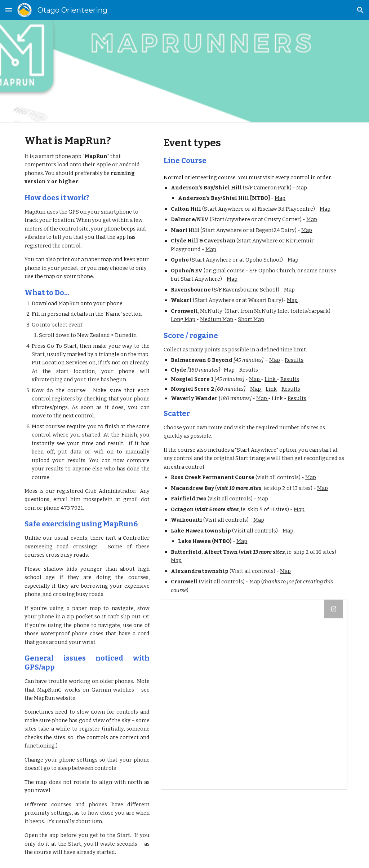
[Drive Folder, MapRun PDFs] (254, 695)
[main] (87, 495)
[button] (9, 10)
